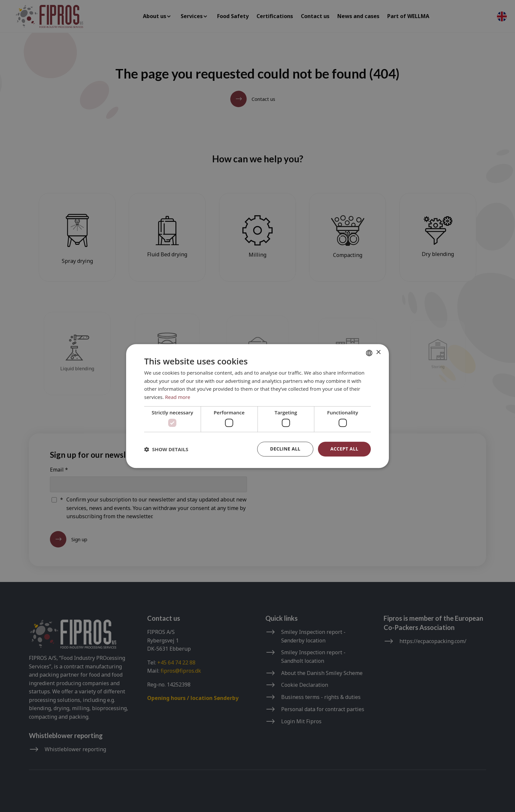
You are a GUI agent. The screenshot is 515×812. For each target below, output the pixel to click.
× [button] (378, 352)
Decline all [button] (285, 449)
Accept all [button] (344, 449)
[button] (166, 449)
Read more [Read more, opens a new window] (178, 397)
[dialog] (257, 406)
